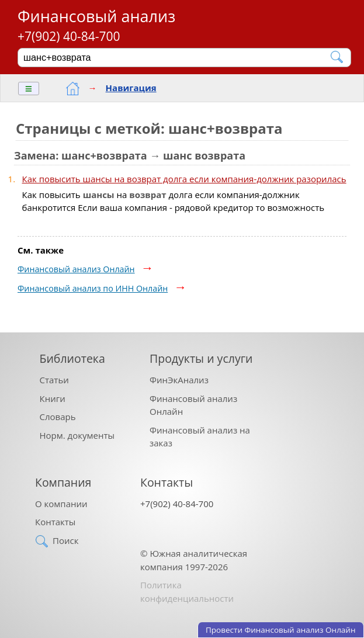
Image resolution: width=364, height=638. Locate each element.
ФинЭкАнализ (179, 380)
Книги (53, 398)
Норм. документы (77, 435)
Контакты (55, 522)
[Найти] (337, 57)
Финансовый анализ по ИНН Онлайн (93, 288)
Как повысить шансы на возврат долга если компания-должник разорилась (184, 179)
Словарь (58, 417)
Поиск (65, 540)
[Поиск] (176, 57)
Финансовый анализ (96, 16)
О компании (61, 504)
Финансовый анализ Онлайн (76, 269)
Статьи (54, 380)
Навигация (131, 88)
